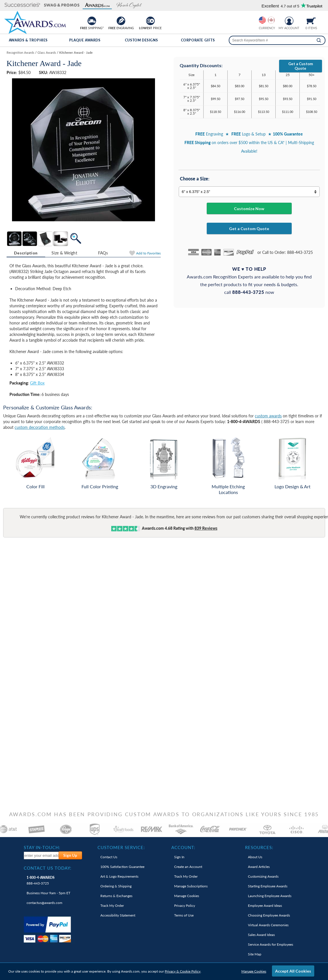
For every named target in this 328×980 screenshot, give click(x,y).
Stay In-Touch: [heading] (42, 847)
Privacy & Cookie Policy (183, 971)
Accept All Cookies (293, 971)
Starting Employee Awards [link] (268, 886)
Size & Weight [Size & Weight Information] (64, 253)
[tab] (26, 253)
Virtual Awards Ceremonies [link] (268, 925)
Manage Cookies (254, 971)
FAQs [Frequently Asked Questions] (103, 253)
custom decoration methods (40, 427)
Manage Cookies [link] (187, 896)
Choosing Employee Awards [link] (269, 915)
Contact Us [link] (109, 857)
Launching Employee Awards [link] (270, 896)
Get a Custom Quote (301, 66)
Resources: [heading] (259, 847)
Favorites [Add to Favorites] (148, 253)
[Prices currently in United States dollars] (262, 20)
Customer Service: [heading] (121, 847)
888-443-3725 (41, 880)
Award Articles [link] (259, 867)
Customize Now (249, 209)
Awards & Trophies (28, 40)
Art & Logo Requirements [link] (119, 876)
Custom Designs (141, 40)
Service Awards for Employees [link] (271, 944)
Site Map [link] (255, 954)
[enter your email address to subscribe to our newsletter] (41, 855)
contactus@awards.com (44, 903)
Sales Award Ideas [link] (261, 935)
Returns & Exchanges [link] (116, 896)
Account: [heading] (183, 847)
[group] (267, 20)
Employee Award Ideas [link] (265, 906)
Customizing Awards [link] (263, 876)
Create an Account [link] (188, 867)
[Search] (319, 40)
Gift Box (37, 383)
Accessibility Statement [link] (118, 915)
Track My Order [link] (112, 906)
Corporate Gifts (198, 40)
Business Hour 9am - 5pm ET (48, 893)
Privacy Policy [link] (185, 906)
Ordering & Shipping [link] (116, 886)
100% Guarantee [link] (122, 867)
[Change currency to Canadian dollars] (271, 20)
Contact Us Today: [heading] (48, 868)
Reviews (206, 528)
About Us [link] (255, 857)
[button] (22, 5)
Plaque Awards (85, 40)
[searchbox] (277, 40)
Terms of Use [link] (184, 915)
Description (26, 253)
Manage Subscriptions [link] (191, 886)
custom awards (268, 416)
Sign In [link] (179, 857)
